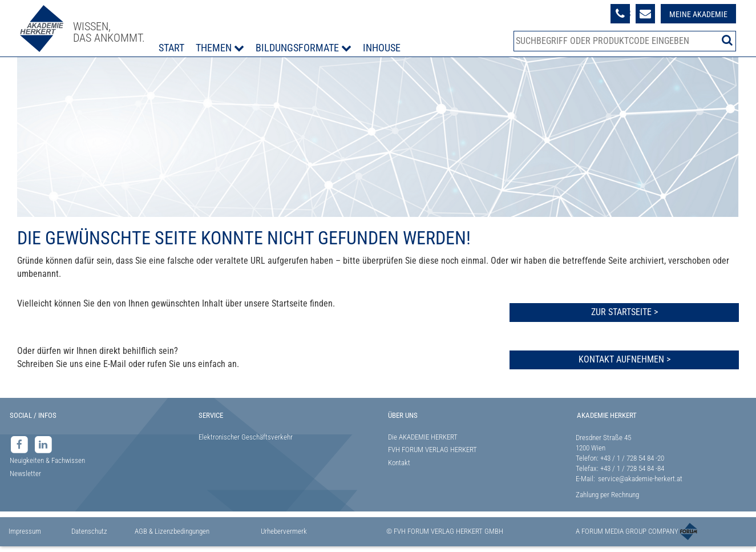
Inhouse (382, 48)
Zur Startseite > (624, 312)
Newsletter (25, 474)
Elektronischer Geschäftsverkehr (246, 437)
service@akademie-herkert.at (640, 479)
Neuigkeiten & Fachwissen (47, 460)
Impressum (25, 531)
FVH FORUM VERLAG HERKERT (432, 450)
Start (171, 48)
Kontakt (399, 463)
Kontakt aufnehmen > (624, 359)
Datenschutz (89, 531)
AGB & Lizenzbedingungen (172, 531)
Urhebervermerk (284, 531)
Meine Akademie (698, 14)
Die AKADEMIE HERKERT (423, 437)
